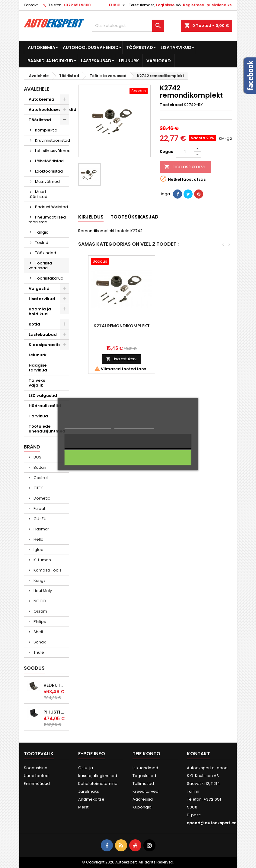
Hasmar (41, 529)
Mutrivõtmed (47, 181)
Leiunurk (129, 61)
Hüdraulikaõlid (45, 406)
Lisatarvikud (176, 47)
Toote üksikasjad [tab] (134, 217)
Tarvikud (38, 416)
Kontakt (31, 5)
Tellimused (143, 784)
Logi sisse (165, 5)
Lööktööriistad (49, 171)
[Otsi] (128, 26)
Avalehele (37, 89)
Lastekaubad (96, 61)
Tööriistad (140, 47)
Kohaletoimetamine (98, 784)
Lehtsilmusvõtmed (52, 151)
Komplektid (46, 130)
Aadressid (143, 799)
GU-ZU (40, 519)
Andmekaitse (91, 799)
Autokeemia (42, 47)
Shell (38, 632)
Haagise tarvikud (38, 368)
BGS (37, 457)
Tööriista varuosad (40, 266)
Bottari (39, 467)
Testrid (42, 243)
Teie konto (146, 754)
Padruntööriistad (51, 207)
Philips (39, 622)
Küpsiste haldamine (134, 426)
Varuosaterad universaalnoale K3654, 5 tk (122, 331)
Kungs (39, 580)
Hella (38, 539)
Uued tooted (36, 776)
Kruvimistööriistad (52, 140)
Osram (40, 611)
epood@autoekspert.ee (212, 823)
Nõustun (128, 458)
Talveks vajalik (37, 383)
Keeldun (128, 441)
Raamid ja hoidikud (50, 61)
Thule (38, 652)
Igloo (38, 550)
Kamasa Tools (47, 570)
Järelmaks (89, 791)
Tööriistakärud (49, 278)
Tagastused (144, 776)
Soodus (34, 668)
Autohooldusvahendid (91, 47)
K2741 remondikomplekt (188, 326)
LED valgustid (43, 395)
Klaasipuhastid (45, 345)
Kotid (34, 324)
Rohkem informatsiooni (88, 426)
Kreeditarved (146, 791)
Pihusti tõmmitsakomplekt (55, 712)
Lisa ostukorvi (184, 167)
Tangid (42, 232)
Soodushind (36, 768)
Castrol (40, 478)
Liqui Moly (42, 591)
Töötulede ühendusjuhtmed (47, 429)
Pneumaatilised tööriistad (47, 220)
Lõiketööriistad (49, 161)
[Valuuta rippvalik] (118, 5)
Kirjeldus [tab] (91, 217)
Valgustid (39, 288)
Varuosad (159, 61)
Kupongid (142, 807)
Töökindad (46, 253)
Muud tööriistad (38, 194)
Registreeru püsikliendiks (207, 5)
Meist (83, 807)
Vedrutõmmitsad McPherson (55, 685)
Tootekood (171, 105)
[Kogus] (185, 152)
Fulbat (39, 508)
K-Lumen (42, 560)
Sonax (39, 642)
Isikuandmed (145, 768)
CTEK (38, 488)
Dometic (41, 498)
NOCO (39, 601)
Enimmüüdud (37, 784)
